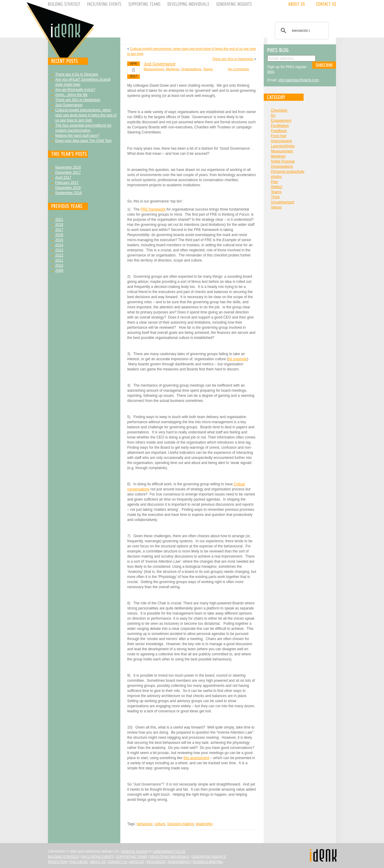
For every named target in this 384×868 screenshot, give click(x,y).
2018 (59, 225)
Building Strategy (63, 857)
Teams (208, 69)
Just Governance (69, 105)
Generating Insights (209, 857)
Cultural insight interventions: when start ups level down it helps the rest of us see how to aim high (86, 115)
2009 (59, 271)
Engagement (281, 121)
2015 (59, 240)
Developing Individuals (169, 857)
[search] (301, 31)
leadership (204, 824)
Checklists (279, 110)
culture (160, 824)
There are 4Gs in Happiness (78, 100)
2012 (59, 255)
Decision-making (180, 824)
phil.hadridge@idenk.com (299, 80)
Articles (137, 862)
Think (275, 197)
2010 (59, 265)
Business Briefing (208, 862)
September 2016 (69, 193)
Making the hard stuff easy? (77, 136)
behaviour (145, 824)
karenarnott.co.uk (169, 852)
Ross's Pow (58, 862)
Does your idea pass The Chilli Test (83, 141)
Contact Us (118, 862)
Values (276, 207)
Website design (134, 852)
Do (273, 115)
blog (271, 72)
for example (237, 359)
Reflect (276, 187)
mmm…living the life (71, 95)
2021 (59, 220)
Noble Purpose (283, 161)
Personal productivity (288, 172)
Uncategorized (282, 202)
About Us (98, 862)
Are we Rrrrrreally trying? (75, 90)
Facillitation (280, 126)
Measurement (154, 69)
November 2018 (68, 167)
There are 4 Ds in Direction (77, 74)
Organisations (191, 69)
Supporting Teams (132, 857)
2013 (59, 250)
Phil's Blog (79, 862)
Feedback (279, 131)
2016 (59, 235)
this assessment (196, 758)
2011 (59, 260)
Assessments (179, 862)
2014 (59, 245)
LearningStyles (283, 146)
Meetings (172, 69)
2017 (59, 230)
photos (276, 177)
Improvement (281, 141)
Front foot (279, 136)
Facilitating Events (98, 857)
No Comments (238, 69)
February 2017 (67, 183)
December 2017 (68, 172)
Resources (156, 862)
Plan (274, 182)
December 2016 (68, 188)
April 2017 (63, 178)
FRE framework (153, 209)
